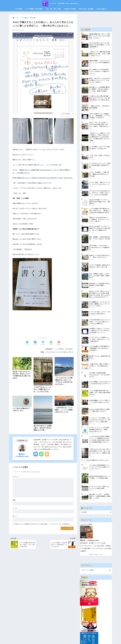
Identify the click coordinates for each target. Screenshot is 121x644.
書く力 (71, 352)
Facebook (36, 457)
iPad (48, 352)
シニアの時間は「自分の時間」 (34, 9)
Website (47, 457)
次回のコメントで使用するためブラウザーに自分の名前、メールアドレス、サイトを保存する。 (43, 524)
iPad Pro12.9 (56, 352)
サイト (15, 517)
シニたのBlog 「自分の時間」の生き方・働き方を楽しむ (60, 3)
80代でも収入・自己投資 (86, 9)
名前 (14, 501)
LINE (41, 457)
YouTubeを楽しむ (102, 9)
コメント (16, 477)
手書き (65, 352)
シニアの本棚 (18, 9)
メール (15, 509)
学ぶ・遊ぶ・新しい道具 (53, 9)
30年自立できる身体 (70, 9)
